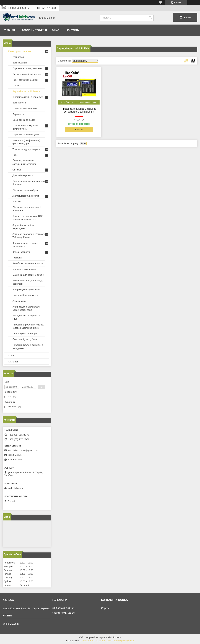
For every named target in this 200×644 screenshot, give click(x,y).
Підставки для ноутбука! (25, 190)
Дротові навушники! (23, 175)
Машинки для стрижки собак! (28, 275)
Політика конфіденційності (121, 641)
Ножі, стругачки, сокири (25, 80)
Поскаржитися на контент (94, 641)
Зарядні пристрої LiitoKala (26, 91)
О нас (56, 30)
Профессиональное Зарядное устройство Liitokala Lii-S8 (79, 110)
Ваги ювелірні (20, 63)
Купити (79, 129)
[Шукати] (150, 18)
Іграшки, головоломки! (24, 269)
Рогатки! (17, 201)
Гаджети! (17, 258)
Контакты (73, 30)
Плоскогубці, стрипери (25, 334)
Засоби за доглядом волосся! (28, 263)
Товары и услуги (33, 30)
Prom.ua (117, 637)
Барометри (18, 114)
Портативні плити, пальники (27, 68)
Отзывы (13, 361)
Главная (9, 30)
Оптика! (17, 170)
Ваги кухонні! (19, 103)
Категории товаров (20, 51)
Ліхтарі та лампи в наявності (28, 97)
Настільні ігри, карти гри (25, 295)
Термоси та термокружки (26, 134)
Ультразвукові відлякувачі (26, 289)
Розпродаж (18, 57)
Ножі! (15, 155)
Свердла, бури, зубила (25, 339)
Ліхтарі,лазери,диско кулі (26, 196)
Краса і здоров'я (21, 252)
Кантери (17, 86)
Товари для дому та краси (26, 149)
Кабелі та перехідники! (25, 109)
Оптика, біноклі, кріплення (27, 74)
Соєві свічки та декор (24, 120)
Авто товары (19, 301)
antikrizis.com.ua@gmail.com (23, 450)
